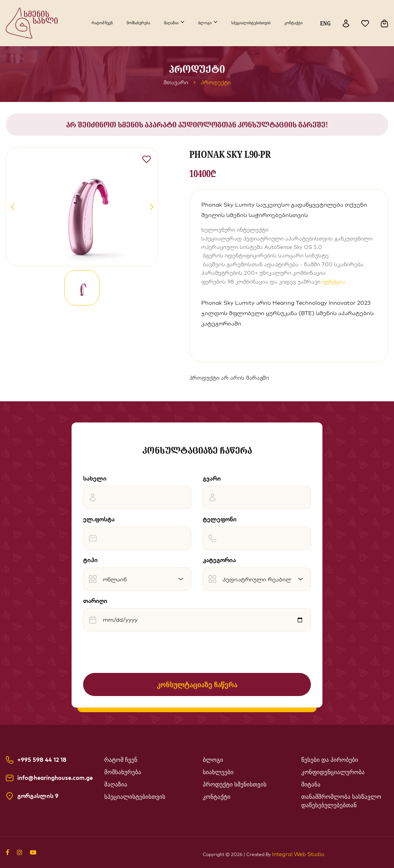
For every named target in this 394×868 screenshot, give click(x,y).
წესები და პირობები (330, 760)
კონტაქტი (293, 23)
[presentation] (142, 652)
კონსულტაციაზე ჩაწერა (197, 684)
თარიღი (95, 601)
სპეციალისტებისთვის (251, 23)
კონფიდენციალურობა (333, 772)
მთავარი (176, 82)
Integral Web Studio (298, 854)
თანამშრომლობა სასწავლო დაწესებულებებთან (341, 801)
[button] (13, 207)
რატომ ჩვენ (102, 23)
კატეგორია (219, 560)
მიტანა (311, 785)
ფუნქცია (334, 282)
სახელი (95, 478)
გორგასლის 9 (38, 796)
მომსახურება (138, 23)
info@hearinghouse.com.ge (55, 778)
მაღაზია (171, 23)
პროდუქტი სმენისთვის (235, 785)
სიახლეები (218, 772)
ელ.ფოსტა (99, 519)
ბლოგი (205, 23)
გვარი (212, 478)
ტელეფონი (220, 519)
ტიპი (90, 560)
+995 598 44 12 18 (42, 760)
